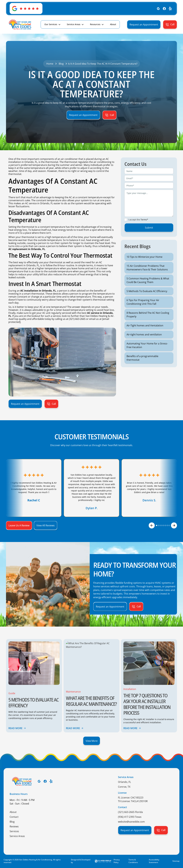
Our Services (51, 24)
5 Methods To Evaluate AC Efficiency (147, 302)
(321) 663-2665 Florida (130, 812)
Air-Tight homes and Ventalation (145, 336)
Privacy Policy (117, 861)
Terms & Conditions (133, 861)
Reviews (14, 826)
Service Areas (74, 24)
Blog (12, 822)
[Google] (158, 9)
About (13, 812)
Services (14, 831)
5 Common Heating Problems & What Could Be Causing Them (148, 291)
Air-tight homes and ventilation (144, 345)
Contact (14, 817)
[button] (53, 24)
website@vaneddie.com (131, 822)
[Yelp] (170, 9)
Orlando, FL (124, 782)
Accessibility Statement (154, 861)
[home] (20, 24)
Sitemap (176, 861)
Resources (95, 24)
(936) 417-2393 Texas (130, 817)
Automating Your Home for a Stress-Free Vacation (147, 356)
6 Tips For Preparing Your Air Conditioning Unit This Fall (143, 312)
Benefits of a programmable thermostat (142, 368)
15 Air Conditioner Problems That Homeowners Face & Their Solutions (147, 278)
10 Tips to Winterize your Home (144, 267)
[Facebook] (164, 9)
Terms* (144, 230)
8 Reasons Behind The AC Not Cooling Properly (148, 325)
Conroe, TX (124, 787)
